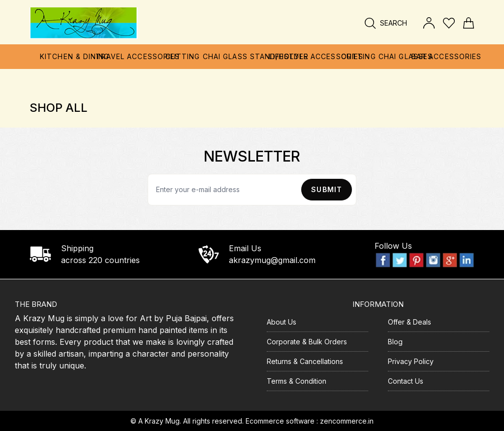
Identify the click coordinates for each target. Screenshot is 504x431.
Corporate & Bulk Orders (307, 342)
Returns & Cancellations (305, 361)
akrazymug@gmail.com (272, 260)
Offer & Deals (409, 322)
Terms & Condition (297, 381)
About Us (282, 322)
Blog (395, 342)
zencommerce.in (347, 421)
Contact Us (406, 381)
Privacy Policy (411, 361)
